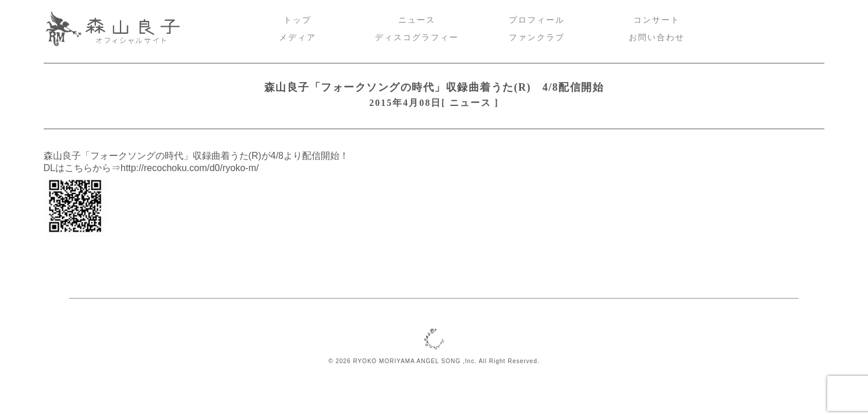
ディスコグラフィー (417, 38)
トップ (297, 20)
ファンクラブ (537, 38)
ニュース (417, 20)
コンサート (657, 20)
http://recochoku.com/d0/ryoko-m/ (189, 168)
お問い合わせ (657, 38)
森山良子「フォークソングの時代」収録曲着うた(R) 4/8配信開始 (434, 87)
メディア (297, 38)
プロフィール (537, 20)
